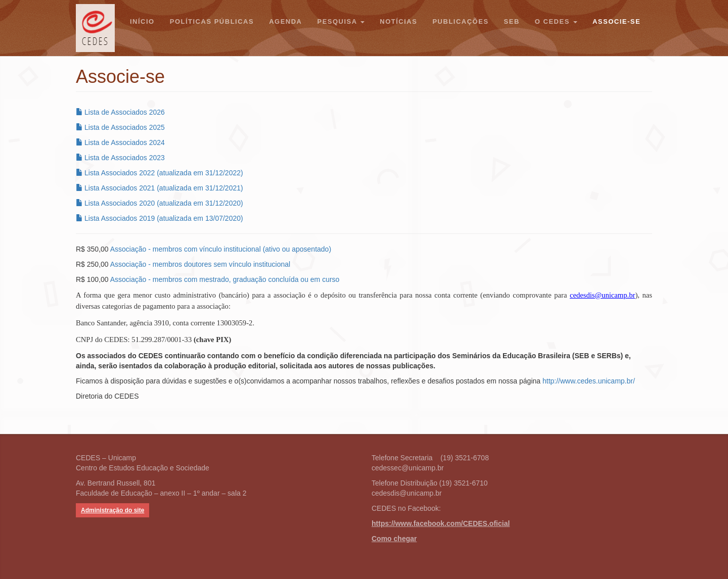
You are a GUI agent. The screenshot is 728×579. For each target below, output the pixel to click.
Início (142, 21)
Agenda (285, 21)
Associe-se (617, 21)
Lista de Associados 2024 (120, 142)
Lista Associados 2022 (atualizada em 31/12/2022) (160, 173)
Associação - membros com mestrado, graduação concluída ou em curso (225, 279)
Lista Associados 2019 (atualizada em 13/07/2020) (160, 218)
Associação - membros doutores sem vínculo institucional (200, 264)
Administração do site (112, 510)
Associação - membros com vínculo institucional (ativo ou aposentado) (221, 249)
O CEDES (556, 21)
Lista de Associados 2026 (120, 112)
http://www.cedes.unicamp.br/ (589, 381)
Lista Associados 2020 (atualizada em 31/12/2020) (160, 203)
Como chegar (394, 539)
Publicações (460, 21)
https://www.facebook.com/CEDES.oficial (441, 523)
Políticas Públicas (212, 21)
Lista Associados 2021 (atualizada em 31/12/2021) (160, 188)
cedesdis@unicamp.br (603, 295)
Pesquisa (341, 21)
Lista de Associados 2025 (120, 127)
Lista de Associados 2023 (120, 158)
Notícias (398, 21)
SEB (512, 21)
